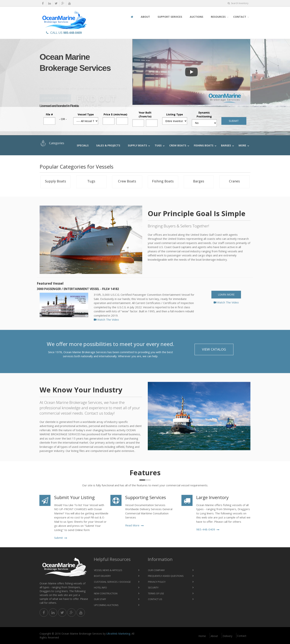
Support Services (170, 17)
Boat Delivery (102, 576)
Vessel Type (86, 114)
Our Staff (100, 599)
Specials (83, 145)
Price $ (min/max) (115, 114)
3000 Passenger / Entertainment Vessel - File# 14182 (78, 295)
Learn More (226, 301)
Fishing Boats (204, 145)
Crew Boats (178, 145)
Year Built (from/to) (145, 114)
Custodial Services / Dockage (112, 582)
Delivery (227, 636)
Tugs (158, 145)
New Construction (106, 593)
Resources (218, 17)
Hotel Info (100, 588)
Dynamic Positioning (204, 114)
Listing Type (175, 114)
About (145, 17)
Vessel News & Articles (108, 570)
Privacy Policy (157, 582)
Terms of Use (156, 593)
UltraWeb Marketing (118, 634)
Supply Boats (137, 145)
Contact (240, 17)
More (242, 145)
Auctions (197, 17)
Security (153, 588)
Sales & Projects (108, 145)
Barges (226, 145)
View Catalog (214, 352)
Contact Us (155, 599)
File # (49, 114)
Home (202, 636)
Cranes (234, 181)
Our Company (156, 570)
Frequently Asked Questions (166, 576)
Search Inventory (238, 3)
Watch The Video (106, 326)
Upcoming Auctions (106, 605)
